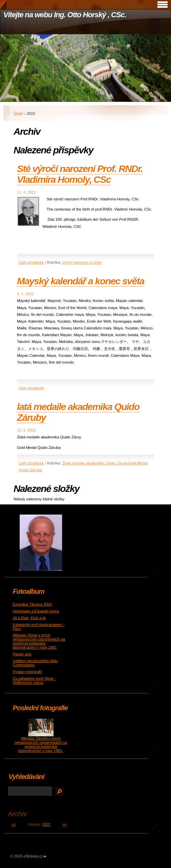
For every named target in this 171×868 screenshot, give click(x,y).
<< (14, 824)
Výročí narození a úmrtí (82, 262)
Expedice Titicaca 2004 (32, 604)
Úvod (18, 113)
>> (64, 824)
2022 (46, 824)
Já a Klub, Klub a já (29, 618)
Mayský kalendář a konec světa (81, 281)
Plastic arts (22, 654)
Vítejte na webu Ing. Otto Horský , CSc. (65, 15)
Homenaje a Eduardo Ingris (36, 611)
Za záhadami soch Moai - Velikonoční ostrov (34, 680)
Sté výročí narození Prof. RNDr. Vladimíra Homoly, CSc (80, 174)
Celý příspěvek (31, 262)
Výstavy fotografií (27, 672)
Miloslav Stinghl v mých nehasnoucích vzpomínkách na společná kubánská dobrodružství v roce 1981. (41, 744)
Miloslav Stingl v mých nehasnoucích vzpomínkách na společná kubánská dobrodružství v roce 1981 (39, 641)
